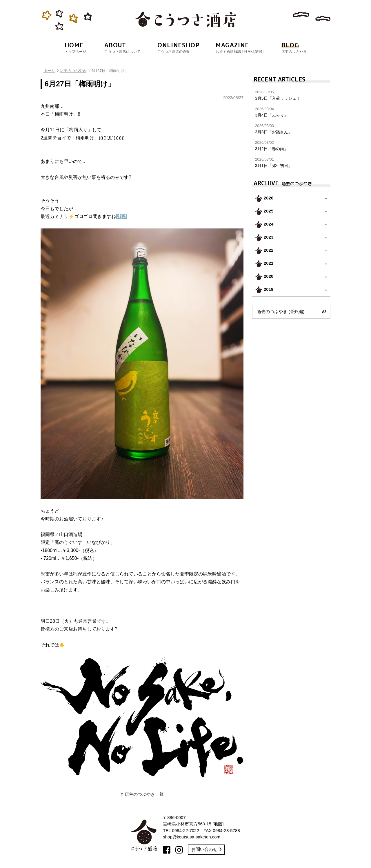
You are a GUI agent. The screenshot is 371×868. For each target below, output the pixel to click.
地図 (218, 824)
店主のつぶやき (75, 71)
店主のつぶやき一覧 (142, 794)
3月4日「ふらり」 (291, 112)
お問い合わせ (206, 849)
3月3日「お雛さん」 (291, 129)
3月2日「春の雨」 (291, 146)
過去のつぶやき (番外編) (291, 312)
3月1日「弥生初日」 (291, 162)
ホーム (51, 71)
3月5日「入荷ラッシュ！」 (291, 95)
